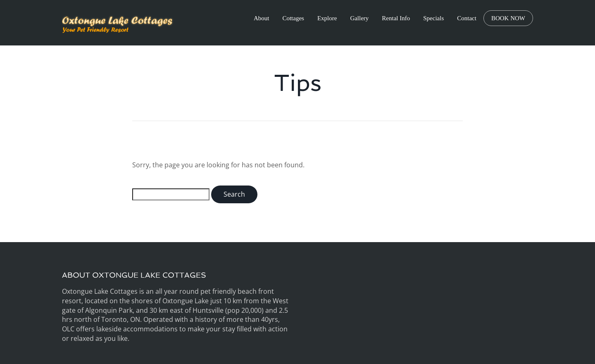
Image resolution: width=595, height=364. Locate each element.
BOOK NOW (508, 18)
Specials (433, 18)
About (262, 18)
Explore (327, 18)
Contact (467, 18)
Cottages (293, 18)
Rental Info (396, 18)
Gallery (359, 18)
